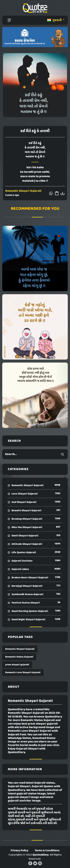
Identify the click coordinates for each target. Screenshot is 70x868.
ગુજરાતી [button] (55, 20)
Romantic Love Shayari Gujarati (23, 672)
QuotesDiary (41, 855)
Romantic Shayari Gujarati (23, 191)
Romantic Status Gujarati (19, 657)
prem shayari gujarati (17, 665)
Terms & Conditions (47, 850)
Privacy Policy (19, 850)
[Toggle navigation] (9, 20)
